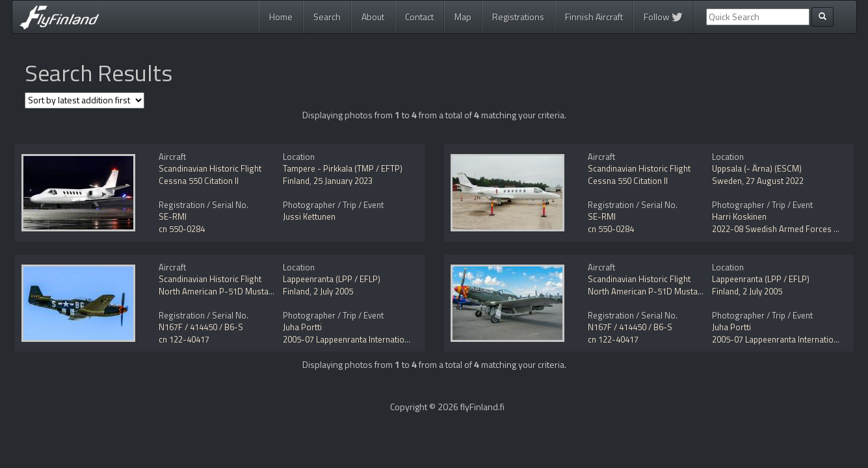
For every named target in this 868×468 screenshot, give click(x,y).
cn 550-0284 (182, 229)
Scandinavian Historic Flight (210, 168)
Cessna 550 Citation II (199, 181)
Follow (663, 17)
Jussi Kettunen (309, 216)
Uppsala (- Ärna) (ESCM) (757, 168)
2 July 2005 (333, 291)
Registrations (518, 17)
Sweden (727, 181)
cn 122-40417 (184, 339)
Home (281, 17)
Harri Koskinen (739, 216)
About (373, 17)
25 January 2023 (343, 181)
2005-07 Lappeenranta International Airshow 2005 (376, 339)
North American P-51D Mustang (218, 291)
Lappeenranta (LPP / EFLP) (332, 279)
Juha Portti (302, 327)
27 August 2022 (775, 181)
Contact (419, 17)
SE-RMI (173, 216)
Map (463, 17)
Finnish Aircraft (594, 17)
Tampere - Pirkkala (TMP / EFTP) (343, 168)
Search (327, 17)
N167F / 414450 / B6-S (201, 327)
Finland (296, 181)
